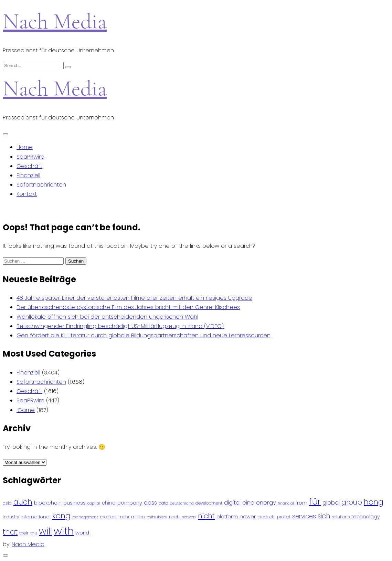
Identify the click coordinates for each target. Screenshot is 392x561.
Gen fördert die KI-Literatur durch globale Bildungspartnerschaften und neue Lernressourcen (144, 335)
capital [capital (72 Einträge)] (94, 503)
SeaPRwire (30, 157)
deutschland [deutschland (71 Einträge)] (182, 503)
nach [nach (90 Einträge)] (174, 517)
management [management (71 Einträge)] (85, 517)
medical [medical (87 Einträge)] (108, 517)
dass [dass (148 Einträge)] (150, 503)
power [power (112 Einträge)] (248, 517)
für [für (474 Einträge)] (315, 501)
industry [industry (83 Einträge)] (11, 517)
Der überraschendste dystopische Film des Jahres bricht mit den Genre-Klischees (128, 307)
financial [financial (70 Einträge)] (286, 503)
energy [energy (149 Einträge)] (266, 502)
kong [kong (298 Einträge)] (61, 516)
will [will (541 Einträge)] (45, 531)
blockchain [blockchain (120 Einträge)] (48, 503)
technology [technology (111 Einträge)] (366, 517)
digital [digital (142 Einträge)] (232, 503)
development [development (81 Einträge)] (209, 503)
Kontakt (27, 194)
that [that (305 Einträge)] (10, 532)
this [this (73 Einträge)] (34, 533)
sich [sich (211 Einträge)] (324, 516)
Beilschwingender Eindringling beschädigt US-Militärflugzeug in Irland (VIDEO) (120, 326)
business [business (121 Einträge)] (75, 503)
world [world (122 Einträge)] (82, 533)
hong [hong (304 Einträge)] (374, 502)
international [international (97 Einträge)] (36, 517)
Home (25, 147)
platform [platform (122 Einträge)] (227, 516)
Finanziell (28, 175)
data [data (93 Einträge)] (163, 503)
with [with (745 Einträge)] (64, 531)
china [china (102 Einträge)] (109, 503)
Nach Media (55, 21)
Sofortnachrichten (41, 185)
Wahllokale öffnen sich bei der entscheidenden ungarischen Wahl (107, 317)
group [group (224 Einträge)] (352, 502)
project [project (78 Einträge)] (284, 517)
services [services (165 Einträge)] (304, 516)
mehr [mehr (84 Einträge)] (124, 517)
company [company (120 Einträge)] (130, 503)
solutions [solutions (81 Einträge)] (341, 517)
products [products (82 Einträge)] (266, 517)
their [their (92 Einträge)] (24, 533)
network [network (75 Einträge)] (189, 517)
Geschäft (29, 166)
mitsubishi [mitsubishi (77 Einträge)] (157, 517)
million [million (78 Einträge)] (138, 517)
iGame (26, 410)
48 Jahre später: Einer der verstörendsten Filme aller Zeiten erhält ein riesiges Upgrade (134, 298)
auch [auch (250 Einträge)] (23, 502)
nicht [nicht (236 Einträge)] (206, 516)
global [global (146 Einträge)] (331, 503)
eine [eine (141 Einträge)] (248, 503)
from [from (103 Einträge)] (301, 503)
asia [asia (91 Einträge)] (7, 503)
